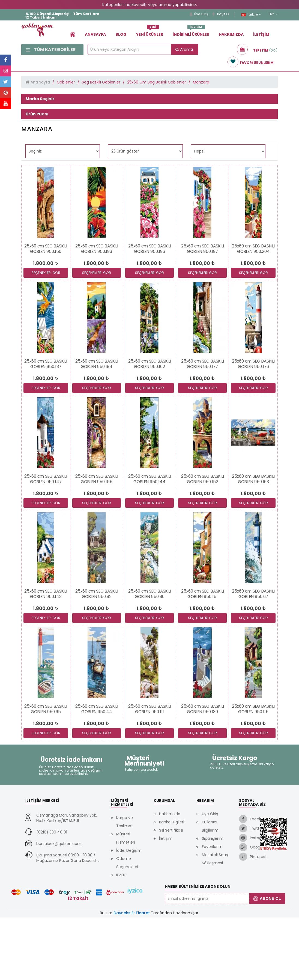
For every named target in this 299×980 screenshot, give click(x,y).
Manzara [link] (201, 82)
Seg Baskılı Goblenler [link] (101, 82)
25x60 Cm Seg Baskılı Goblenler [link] (157, 82)
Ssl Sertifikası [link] (171, 893)
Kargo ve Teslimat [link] (125, 884)
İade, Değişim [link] (129, 913)
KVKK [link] (121, 937)
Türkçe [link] (251, 14)
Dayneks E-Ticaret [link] (132, 975)
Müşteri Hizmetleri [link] (126, 901)
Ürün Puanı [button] (37, 125)
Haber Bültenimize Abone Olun (198, 949)
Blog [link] (121, 34)
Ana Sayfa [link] (40, 82)
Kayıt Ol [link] (221, 14)
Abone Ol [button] (267, 961)
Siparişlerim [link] (213, 901)
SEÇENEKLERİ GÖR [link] (46, 335)
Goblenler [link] (66, 82)
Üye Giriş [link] (199, 14)
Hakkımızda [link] (231, 34)
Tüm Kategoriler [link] (51, 50)
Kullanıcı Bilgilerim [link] (210, 889)
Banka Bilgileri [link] (172, 885)
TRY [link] (273, 14)
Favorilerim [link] (212, 909)
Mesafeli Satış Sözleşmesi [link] (215, 921)
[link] (73, 34)
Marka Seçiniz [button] (40, 99)
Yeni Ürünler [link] (150, 32)
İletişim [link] (261, 34)
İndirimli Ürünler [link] (191, 32)
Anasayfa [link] (95, 34)
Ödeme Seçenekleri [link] (127, 925)
